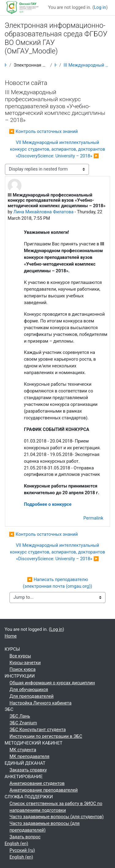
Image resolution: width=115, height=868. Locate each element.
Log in (100, 7)
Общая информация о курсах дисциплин (52, 683)
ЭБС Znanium (23, 723)
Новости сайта (56, 65)
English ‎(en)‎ (16, 844)
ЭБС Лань (20, 716)
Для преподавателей (32, 696)
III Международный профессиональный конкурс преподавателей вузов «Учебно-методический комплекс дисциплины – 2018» (87, 65)
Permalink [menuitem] (93, 518)
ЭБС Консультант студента (38, 730)
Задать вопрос (25, 837)
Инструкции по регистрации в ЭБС (46, 736)
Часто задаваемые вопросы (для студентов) (57, 817)
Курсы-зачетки (25, 663)
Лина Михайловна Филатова (44, 212)
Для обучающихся (29, 690)
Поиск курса (23, 669)
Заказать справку (28, 770)
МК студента (23, 750)
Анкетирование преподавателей (44, 790)
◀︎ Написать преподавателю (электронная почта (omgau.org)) (58, 583)
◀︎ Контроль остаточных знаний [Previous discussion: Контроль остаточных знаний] (43, 131)
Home (6, 65)
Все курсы (20, 656)
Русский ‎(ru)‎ (22, 850)
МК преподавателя (29, 756)
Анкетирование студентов (37, 783)
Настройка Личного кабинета (40, 703)
